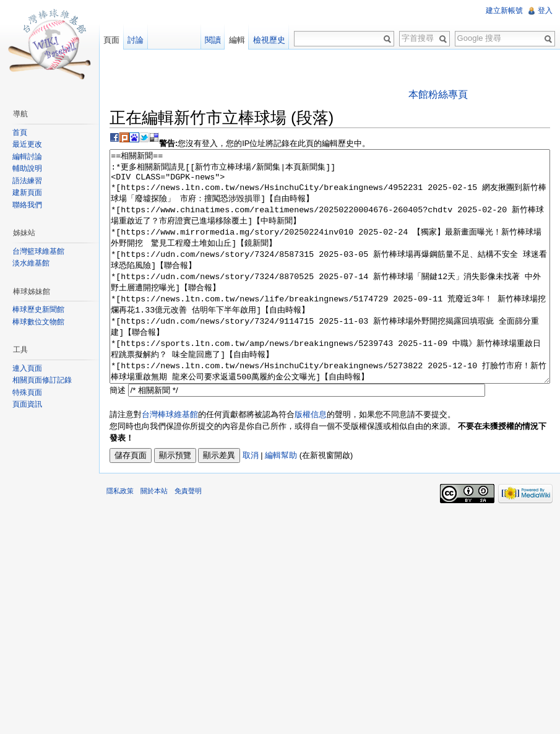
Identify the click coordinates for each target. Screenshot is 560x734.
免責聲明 (188, 537)
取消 (251, 502)
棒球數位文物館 (38, 322)
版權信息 (311, 461)
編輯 (237, 40)
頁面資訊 (27, 404)
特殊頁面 (27, 392)
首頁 (20, 132)
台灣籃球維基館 (38, 251)
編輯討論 (27, 157)
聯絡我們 (27, 205)
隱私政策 (120, 537)
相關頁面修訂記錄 (42, 380)
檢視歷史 (269, 40)
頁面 (111, 40)
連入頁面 (27, 368)
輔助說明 (27, 168)
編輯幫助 (281, 502)
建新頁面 (27, 192)
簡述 (118, 437)
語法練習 (27, 181)
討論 (136, 40)
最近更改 (27, 144)
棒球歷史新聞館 (38, 309)
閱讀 (213, 40)
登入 (545, 11)
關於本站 (154, 537)
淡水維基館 (31, 263)
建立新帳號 (504, 11)
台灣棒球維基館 (170, 461)
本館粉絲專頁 (438, 94)
